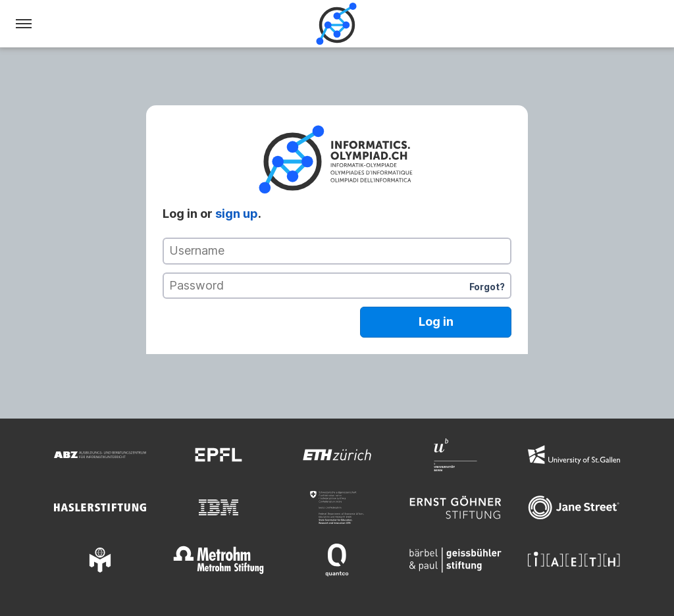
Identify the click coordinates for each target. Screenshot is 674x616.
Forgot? (487, 287)
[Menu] (24, 24)
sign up (237, 214)
